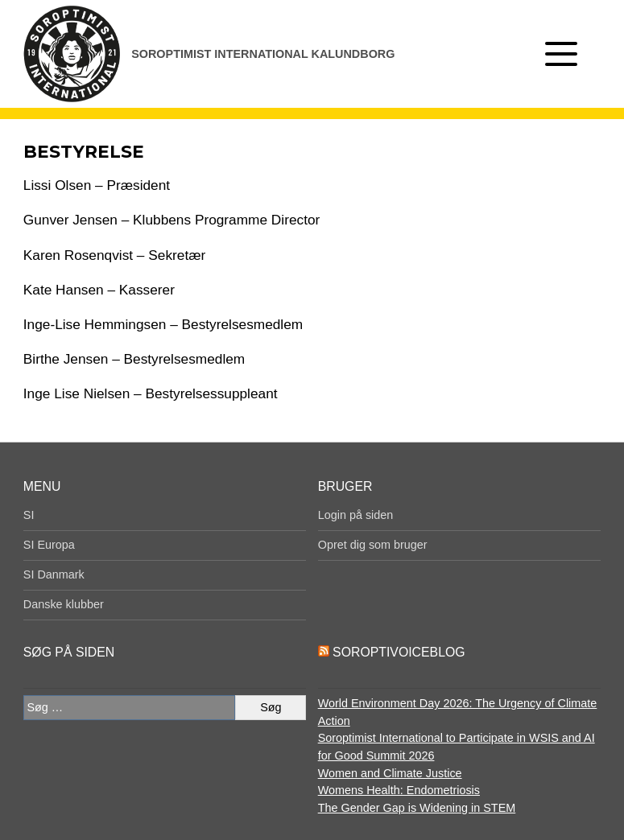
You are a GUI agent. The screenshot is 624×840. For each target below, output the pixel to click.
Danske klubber (64, 604)
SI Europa (49, 545)
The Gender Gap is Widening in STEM (417, 808)
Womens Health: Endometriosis (399, 790)
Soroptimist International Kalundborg (263, 54)
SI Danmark (54, 574)
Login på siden (356, 515)
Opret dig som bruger (373, 545)
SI (29, 515)
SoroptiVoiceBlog (399, 652)
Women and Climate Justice (390, 773)
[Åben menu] (561, 54)
